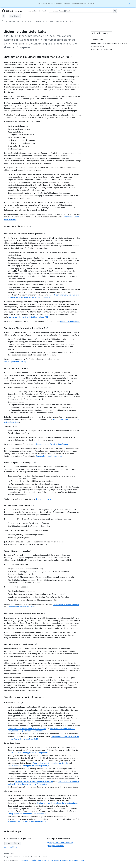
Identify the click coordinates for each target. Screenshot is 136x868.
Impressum (24, 860)
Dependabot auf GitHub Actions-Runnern (53, 444)
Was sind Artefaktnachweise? (21, 644)
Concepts (30, 21)
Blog (82, 860)
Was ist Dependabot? (16, 368)
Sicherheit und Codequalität (15, 21)
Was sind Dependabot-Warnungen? (20, 463)
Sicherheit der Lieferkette (44, 21)
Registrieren (15, 16)
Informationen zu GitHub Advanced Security (51, 763)
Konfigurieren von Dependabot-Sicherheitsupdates (57, 803)
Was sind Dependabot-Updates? (19, 551)
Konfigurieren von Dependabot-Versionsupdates (27, 814)
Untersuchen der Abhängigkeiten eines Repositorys (28, 752)
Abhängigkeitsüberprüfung (15, 362)
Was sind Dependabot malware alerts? (19, 506)
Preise (56, 860)
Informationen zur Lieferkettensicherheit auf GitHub (38, 57)
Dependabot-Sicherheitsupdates (49, 456)
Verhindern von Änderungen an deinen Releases (27, 822)
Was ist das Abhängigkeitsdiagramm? (25, 234)
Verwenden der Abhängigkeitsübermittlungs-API (28, 317)
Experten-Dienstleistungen (70, 860)
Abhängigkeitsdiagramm (70, 321)
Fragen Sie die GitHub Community (60, 843)
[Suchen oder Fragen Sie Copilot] (83, 11)
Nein (17, 843)
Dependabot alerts (44, 499)
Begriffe (33, 860)
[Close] (130, 3)
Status (50, 860)
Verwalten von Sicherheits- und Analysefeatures (27, 728)
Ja (8, 843)
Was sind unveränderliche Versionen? (25, 614)
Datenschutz (42, 860)
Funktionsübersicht (18, 226)
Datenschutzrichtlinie (11, 847)
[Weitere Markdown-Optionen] (111, 33)
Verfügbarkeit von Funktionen (24, 697)
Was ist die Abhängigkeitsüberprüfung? (26, 328)
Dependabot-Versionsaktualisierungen (23, 607)
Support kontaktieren (56, 846)
